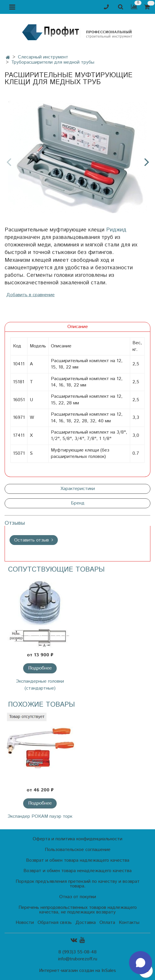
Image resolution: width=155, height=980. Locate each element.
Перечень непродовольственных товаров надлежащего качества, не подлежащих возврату (78, 910)
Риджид (116, 230)
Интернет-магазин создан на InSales (77, 971)
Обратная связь (55, 923)
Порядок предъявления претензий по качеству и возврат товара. (78, 884)
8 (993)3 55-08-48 (77, 952)
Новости (25, 923)
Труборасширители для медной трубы (53, 62)
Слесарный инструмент (43, 57)
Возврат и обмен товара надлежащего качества (78, 860)
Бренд (78, 503)
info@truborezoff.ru (78, 959)
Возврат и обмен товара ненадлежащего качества (77, 871)
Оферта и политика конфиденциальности (77, 839)
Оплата (107, 923)
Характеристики (78, 489)
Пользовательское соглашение (78, 850)
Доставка (86, 923)
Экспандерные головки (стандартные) (40, 685)
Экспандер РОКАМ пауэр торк (40, 816)
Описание (78, 327)
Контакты (129, 923)
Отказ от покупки (78, 897)
